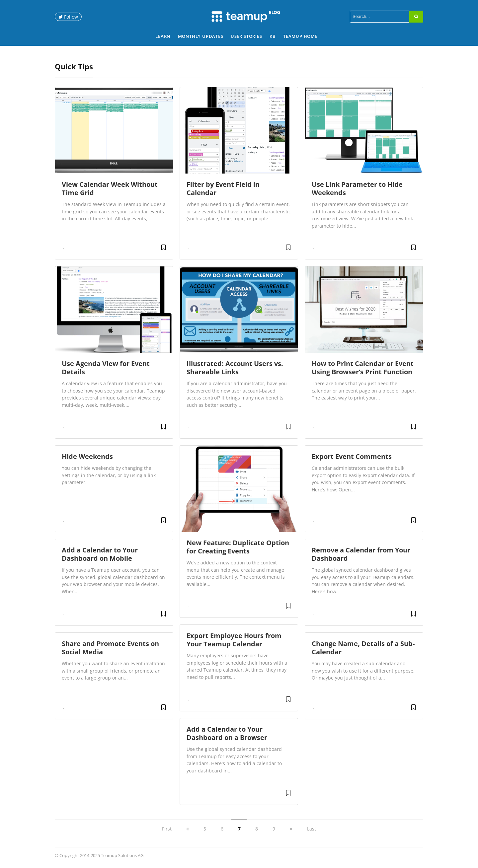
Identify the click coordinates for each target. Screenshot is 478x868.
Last (312, 829)
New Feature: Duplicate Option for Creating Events (238, 547)
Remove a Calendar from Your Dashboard (361, 554)
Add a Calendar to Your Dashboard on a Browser (227, 733)
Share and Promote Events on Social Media (110, 648)
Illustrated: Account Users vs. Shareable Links (235, 368)
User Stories (246, 36)
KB (273, 36)
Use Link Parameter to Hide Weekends (357, 188)
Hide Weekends (87, 456)
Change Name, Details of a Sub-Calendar (363, 648)
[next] (291, 829)
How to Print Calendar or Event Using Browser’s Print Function (363, 368)
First (167, 829)
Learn (163, 36)
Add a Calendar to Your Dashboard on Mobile (100, 554)
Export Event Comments (352, 456)
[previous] (188, 829)
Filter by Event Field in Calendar (223, 188)
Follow (68, 17)
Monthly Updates (201, 36)
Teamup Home (300, 36)
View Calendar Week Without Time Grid (110, 188)
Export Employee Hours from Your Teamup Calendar (234, 640)
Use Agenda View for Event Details (106, 368)
